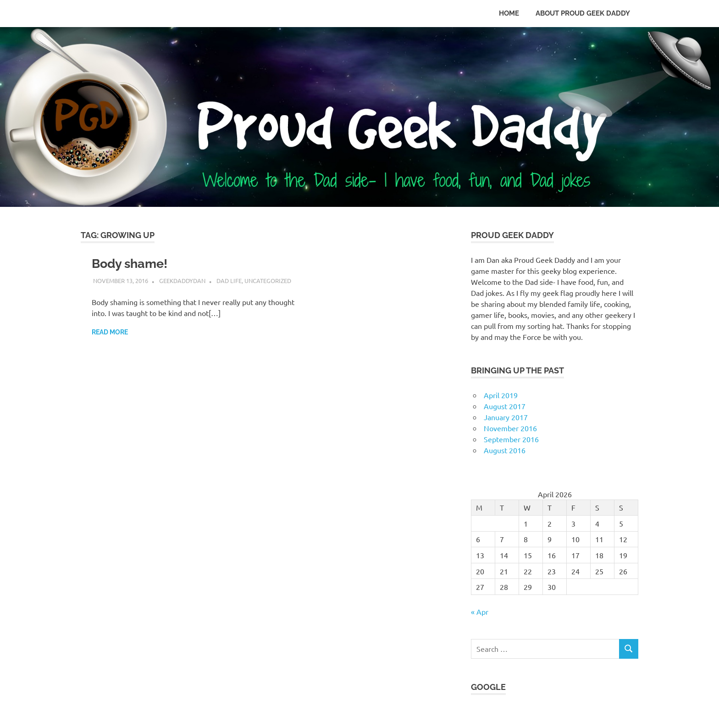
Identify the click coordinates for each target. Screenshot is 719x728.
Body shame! (132, 264)
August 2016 (505, 450)
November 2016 (510, 428)
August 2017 (505, 406)
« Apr (480, 611)
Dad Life (229, 281)
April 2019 (501, 395)
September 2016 (511, 439)
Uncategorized (268, 281)
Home (509, 13)
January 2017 (506, 417)
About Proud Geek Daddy (583, 13)
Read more (110, 332)
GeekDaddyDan (182, 281)
